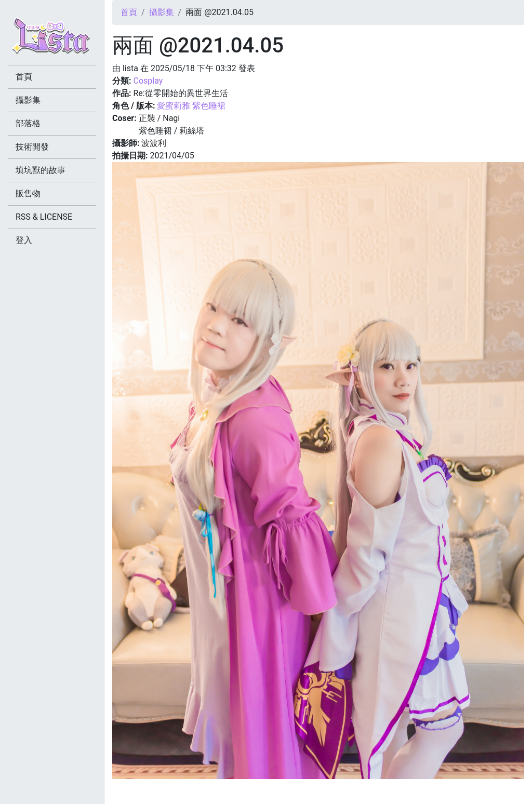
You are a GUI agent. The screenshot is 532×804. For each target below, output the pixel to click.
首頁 (129, 12)
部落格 (28, 123)
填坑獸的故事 (41, 170)
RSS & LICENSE (44, 217)
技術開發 (32, 147)
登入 (24, 240)
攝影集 (162, 12)
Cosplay (148, 81)
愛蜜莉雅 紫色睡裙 (191, 106)
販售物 (28, 193)
